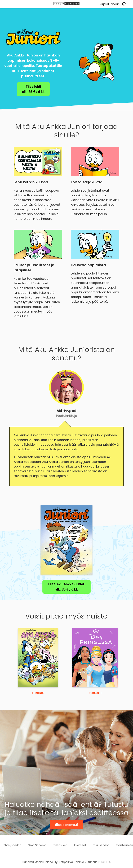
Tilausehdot (101, 845)
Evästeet (80, 845)
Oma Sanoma (37, 845)
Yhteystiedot (12, 845)
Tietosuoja (60, 845)
